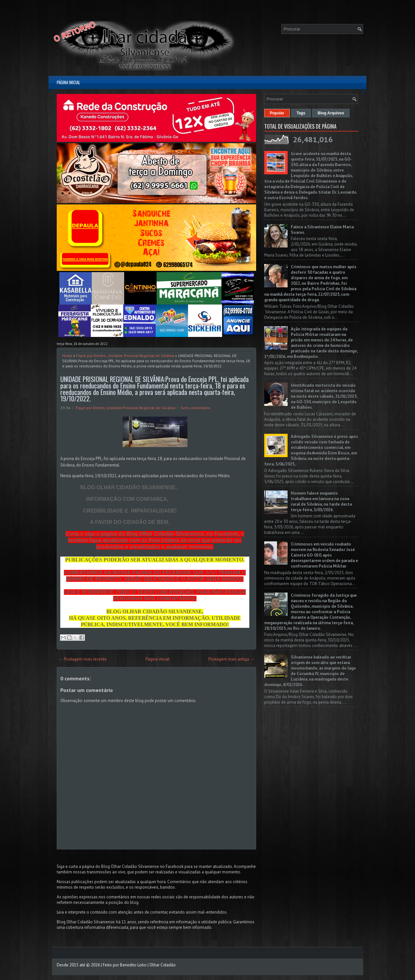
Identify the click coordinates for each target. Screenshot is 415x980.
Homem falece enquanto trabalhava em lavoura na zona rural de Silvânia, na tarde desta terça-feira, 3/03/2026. (321, 502)
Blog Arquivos (331, 113)
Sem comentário (195, 408)
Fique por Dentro (91, 356)
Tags (301, 113)
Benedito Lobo (133, 965)
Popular (277, 113)
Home (67, 356)
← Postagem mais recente (83, 659)
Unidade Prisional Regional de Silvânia (141, 356)
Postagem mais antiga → (231, 659)
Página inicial (68, 82)
